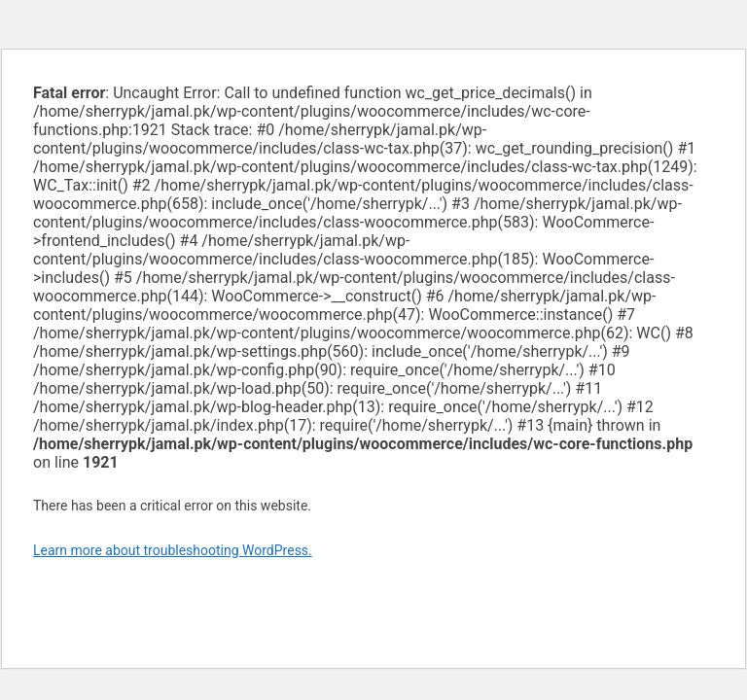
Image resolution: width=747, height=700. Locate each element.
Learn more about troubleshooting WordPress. (173, 550)
